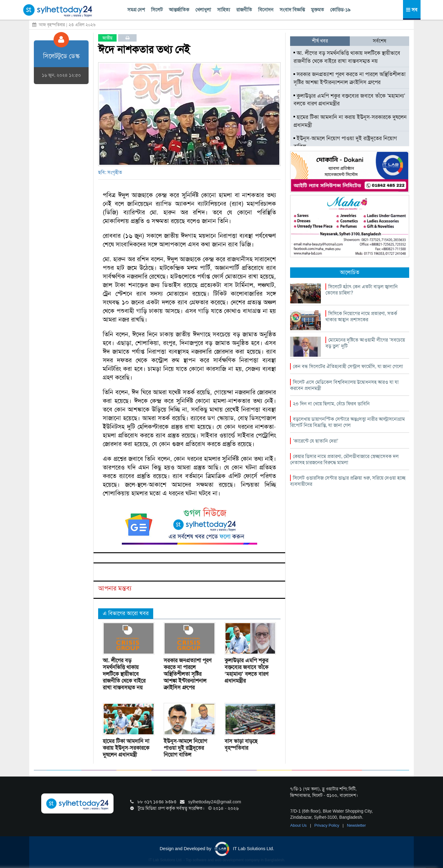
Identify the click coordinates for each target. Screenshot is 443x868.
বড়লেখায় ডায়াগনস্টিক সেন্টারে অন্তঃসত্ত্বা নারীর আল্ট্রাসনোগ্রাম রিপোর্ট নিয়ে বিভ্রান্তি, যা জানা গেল (347, 422)
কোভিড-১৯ (340, 10)
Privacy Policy (327, 825)
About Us (299, 825)
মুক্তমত (317, 10)
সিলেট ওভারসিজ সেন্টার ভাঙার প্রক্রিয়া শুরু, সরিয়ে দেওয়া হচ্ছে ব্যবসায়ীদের (348, 481)
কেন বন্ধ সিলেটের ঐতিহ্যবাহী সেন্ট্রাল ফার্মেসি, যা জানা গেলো (348, 366)
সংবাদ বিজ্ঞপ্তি (292, 10)
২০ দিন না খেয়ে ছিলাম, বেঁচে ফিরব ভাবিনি (331, 404)
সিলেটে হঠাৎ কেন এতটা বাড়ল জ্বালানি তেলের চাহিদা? (362, 290)
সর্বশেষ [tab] (379, 41)
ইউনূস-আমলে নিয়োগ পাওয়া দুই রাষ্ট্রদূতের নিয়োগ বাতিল (185, 748)
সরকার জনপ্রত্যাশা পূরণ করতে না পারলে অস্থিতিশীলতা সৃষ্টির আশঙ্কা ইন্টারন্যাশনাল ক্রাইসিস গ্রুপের (188, 674)
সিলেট (157, 10)
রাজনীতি (244, 10)
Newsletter (356, 825)
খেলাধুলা (203, 10)
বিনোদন (266, 10)
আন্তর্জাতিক (179, 10)
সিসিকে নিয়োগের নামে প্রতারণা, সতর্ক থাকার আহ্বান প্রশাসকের (361, 316)
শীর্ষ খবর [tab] (320, 41)
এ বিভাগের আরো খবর (126, 613)
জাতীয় (107, 38)
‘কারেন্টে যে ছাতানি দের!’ (315, 441)
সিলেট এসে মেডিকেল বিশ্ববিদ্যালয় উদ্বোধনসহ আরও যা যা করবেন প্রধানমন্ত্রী (344, 385)
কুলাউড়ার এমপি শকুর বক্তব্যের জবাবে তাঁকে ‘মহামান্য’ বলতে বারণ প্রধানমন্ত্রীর (246, 671)
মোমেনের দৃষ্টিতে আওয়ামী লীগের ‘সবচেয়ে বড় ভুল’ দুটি (365, 343)
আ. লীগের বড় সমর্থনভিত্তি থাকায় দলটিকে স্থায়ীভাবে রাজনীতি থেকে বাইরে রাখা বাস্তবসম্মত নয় (124, 674)
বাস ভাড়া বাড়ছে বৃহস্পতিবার (241, 744)
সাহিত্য (224, 10)
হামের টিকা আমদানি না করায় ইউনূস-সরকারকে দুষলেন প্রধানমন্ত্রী (126, 748)
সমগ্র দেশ (136, 10)
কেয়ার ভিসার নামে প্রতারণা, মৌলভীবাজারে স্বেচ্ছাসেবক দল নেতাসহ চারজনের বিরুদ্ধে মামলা (344, 459)
